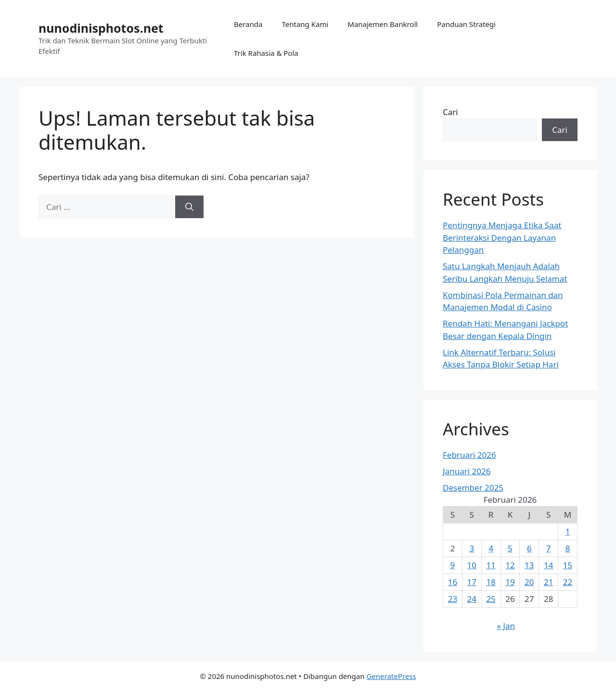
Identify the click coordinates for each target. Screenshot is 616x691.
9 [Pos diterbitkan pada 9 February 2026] (453, 565)
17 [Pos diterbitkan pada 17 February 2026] (472, 582)
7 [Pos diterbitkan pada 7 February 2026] (549, 548)
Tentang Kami (305, 24)
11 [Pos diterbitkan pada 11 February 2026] (491, 565)
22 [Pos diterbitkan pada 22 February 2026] (568, 582)
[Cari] (189, 207)
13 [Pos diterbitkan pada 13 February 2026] (529, 565)
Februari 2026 (469, 455)
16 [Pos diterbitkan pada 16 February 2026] (453, 582)
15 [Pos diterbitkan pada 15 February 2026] (568, 565)
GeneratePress (391, 676)
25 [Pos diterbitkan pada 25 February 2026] (491, 599)
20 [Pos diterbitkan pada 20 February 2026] (529, 582)
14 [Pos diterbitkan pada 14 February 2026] (548, 565)
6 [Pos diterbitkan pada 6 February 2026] (529, 548)
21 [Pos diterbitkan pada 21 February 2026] (548, 582)
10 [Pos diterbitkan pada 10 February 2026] (472, 565)
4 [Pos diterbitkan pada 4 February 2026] (491, 548)
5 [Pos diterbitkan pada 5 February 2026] (510, 548)
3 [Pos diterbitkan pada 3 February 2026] (472, 548)
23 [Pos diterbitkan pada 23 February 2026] (453, 599)
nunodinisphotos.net (101, 28)
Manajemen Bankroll (383, 24)
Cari (450, 112)
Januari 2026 (467, 471)
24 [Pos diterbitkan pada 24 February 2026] (472, 599)
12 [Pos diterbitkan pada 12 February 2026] (510, 565)
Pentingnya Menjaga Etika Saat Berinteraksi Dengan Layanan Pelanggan (502, 237)
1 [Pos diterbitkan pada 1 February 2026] (568, 531)
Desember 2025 (473, 488)
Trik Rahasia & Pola (266, 53)
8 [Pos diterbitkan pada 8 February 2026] (568, 548)
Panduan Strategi (466, 24)
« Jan (506, 626)
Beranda (248, 24)
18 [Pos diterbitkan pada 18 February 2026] (491, 582)
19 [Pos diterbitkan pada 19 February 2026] (510, 582)
